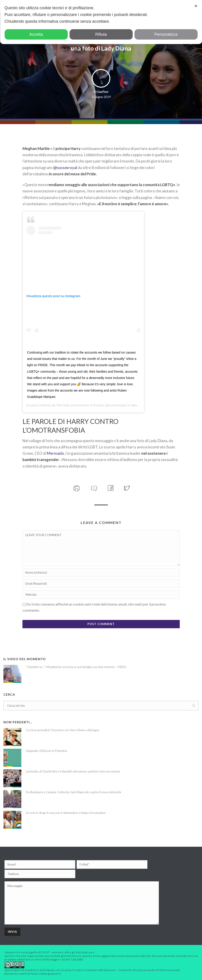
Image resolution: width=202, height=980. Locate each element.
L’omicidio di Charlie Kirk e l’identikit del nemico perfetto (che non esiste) (73, 771)
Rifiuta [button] (101, 34)
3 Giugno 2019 (101, 97)
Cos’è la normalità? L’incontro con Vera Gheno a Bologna (62, 730)
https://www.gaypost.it (46, 974)
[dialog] (101, 22)
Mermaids (55, 453)
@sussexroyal (65, 168)
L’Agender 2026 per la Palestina (46, 751)
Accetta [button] (36, 34)
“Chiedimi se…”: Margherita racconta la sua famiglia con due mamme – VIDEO (76, 667)
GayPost (103, 92)
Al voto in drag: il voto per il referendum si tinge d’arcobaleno (66, 813)
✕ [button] (196, 6)
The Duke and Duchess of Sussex (80, 405)
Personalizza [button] (166, 34)
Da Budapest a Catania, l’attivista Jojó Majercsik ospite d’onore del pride (73, 792)
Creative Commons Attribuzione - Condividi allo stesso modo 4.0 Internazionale (126, 970)
